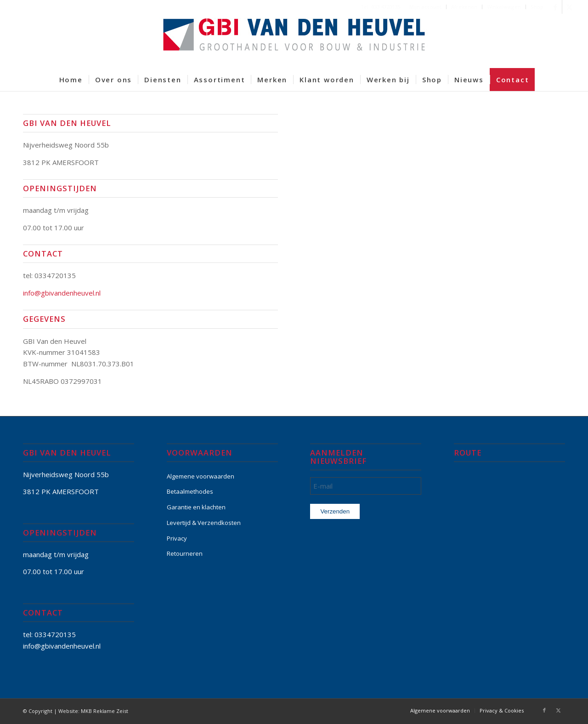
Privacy (177, 538)
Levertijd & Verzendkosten (204, 523)
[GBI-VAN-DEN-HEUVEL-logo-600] (294, 41)
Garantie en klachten (196, 507)
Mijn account (425, 7)
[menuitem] (426, 7)
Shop (537, 7)
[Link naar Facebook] (555, 7)
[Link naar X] (569, 7)
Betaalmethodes (190, 491)
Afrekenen (464, 7)
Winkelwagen (504, 7)
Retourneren (185, 553)
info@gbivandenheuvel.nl (62, 293)
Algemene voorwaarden (201, 476)
